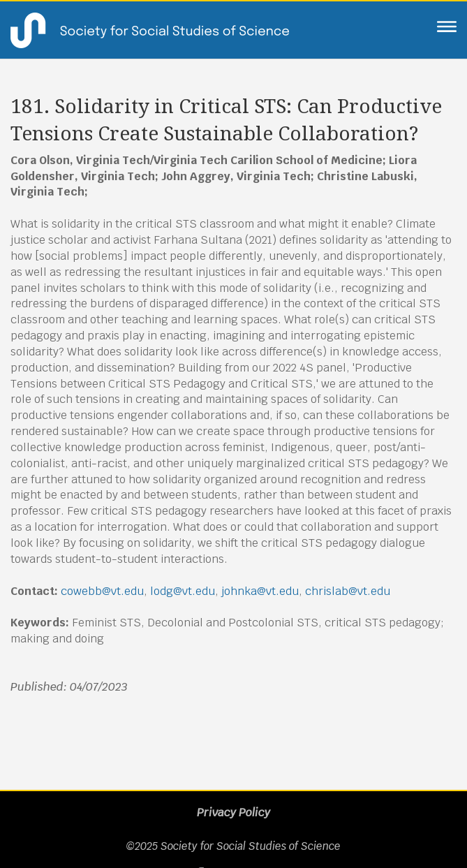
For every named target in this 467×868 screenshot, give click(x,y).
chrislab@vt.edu (348, 591)
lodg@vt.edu (183, 591)
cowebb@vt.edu (102, 591)
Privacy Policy (234, 812)
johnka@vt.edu (260, 591)
